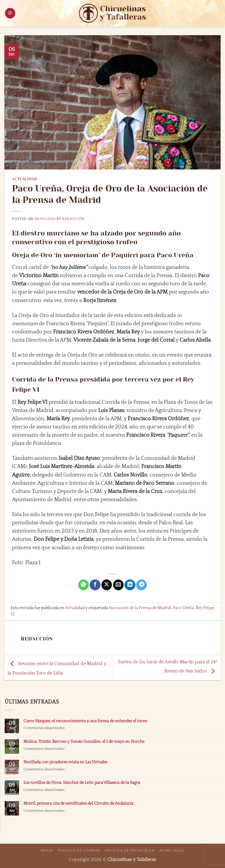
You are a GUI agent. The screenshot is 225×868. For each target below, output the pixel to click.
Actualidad (24, 179)
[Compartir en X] (107, 585)
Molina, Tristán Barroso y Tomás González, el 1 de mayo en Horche (84, 742)
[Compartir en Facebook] (95, 585)
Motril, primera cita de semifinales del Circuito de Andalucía (78, 803)
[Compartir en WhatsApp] (83, 585)
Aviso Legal (172, 850)
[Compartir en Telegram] (142, 585)
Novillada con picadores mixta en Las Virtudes (65, 762)
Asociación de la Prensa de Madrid (140, 608)
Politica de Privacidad (130, 850)
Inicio (47, 850)
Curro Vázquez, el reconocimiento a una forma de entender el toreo (85, 721)
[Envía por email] (118, 585)
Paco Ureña (183, 608)
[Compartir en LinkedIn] (130, 585)
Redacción (73, 219)
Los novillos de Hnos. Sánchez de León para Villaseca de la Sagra (82, 783)
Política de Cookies (79, 850)
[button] (10, 13)
